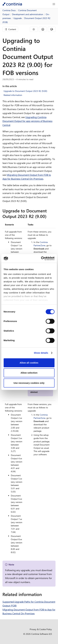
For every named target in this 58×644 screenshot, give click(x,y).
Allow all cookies (29, 363)
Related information (13, 95)
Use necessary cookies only (29, 383)
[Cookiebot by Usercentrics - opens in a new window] (41, 258)
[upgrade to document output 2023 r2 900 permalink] (48, 216)
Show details (41, 353)
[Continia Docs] (12, 4)
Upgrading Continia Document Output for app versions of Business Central (27, 121)
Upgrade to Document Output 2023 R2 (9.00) (25, 91)
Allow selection (29, 373)
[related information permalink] (44, 594)
